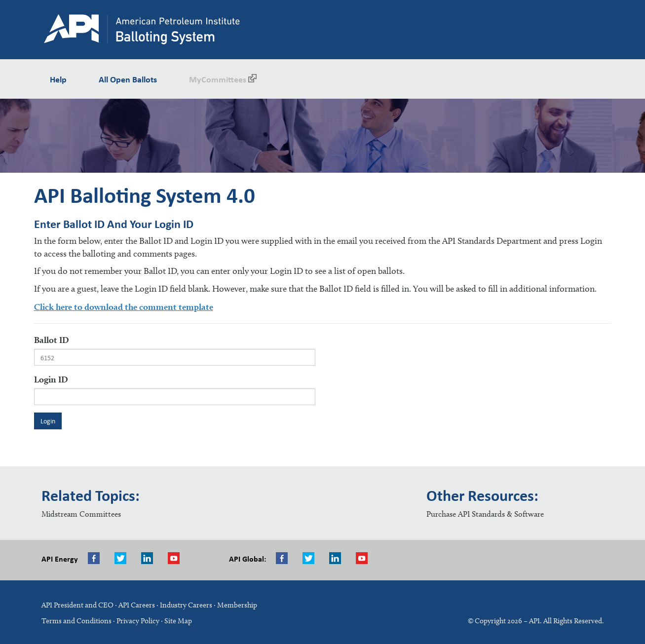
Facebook (96, 558)
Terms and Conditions (76, 621)
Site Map (178, 621)
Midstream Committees (81, 514)
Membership (237, 605)
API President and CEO (77, 605)
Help (58, 79)
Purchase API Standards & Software (485, 514)
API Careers (137, 605)
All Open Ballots (128, 79)
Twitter (123, 558)
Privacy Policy (138, 621)
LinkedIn (338, 558)
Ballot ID (52, 340)
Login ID (51, 379)
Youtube (176, 558)
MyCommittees (223, 78)
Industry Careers (186, 605)
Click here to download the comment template (124, 307)
